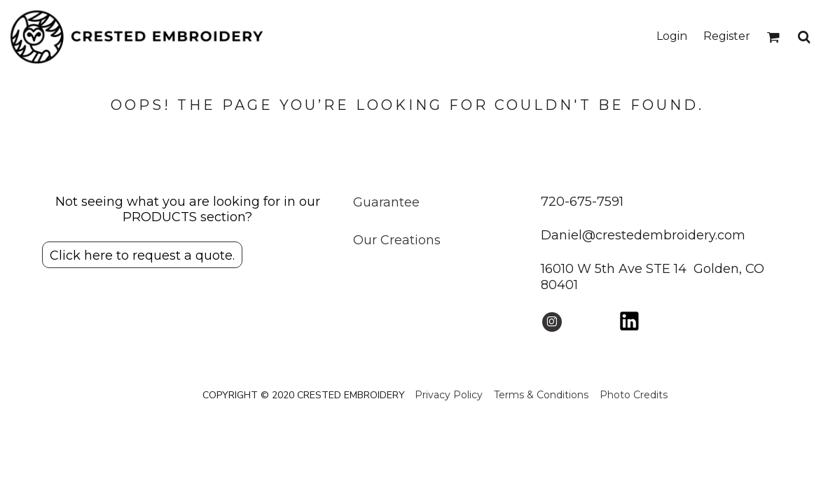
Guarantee (386, 202)
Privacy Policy (449, 395)
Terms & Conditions (541, 395)
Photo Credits (634, 395)
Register (727, 36)
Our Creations (397, 240)
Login (672, 36)
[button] (773, 37)
